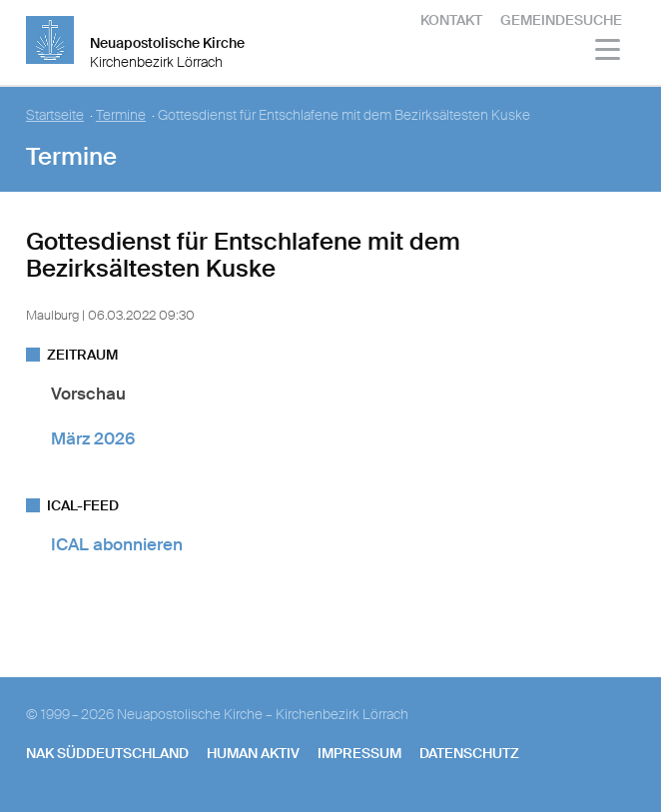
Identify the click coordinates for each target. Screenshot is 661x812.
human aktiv (253, 753)
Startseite (55, 115)
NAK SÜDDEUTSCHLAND (107, 753)
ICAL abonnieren (117, 544)
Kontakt (451, 20)
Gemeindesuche (561, 20)
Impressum (359, 753)
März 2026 (93, 438)
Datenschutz (469, 753)
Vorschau (88, 394)
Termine (121, 115)
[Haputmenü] (609, 52)
